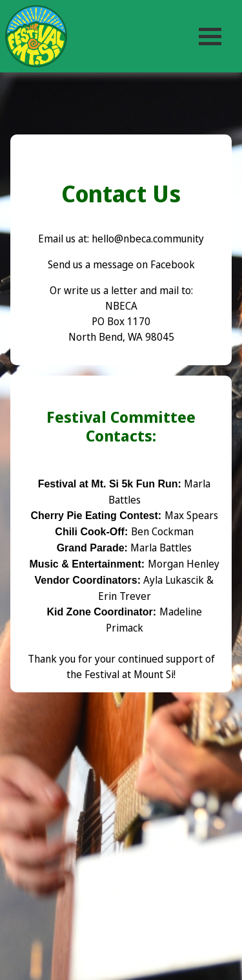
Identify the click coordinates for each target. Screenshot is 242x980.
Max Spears (191, 515)
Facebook (173, 264)
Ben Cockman (162, 531)
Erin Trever (125, 596)
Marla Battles (161, 548)
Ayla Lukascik (174, 580)
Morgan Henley (184, 564)
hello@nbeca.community (148, 239)
